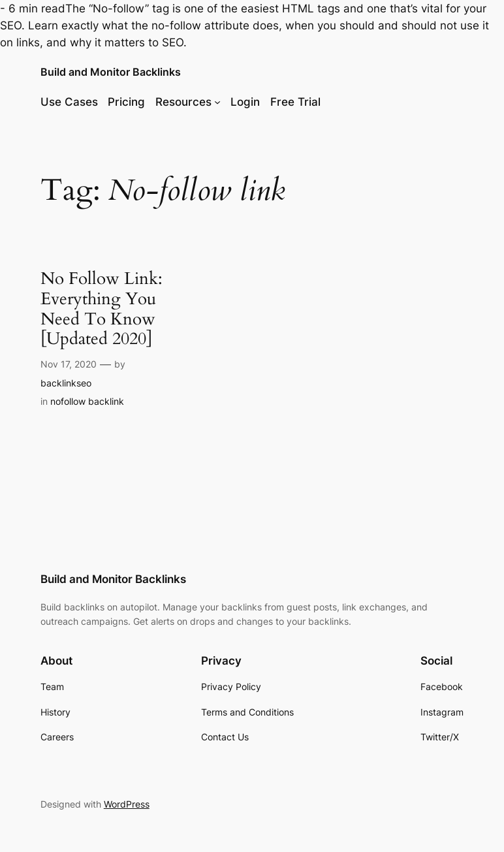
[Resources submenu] (217, 102)
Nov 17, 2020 (69, 364)
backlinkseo (66, 383)
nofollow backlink (87, 401)
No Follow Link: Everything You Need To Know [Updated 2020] (102, 309)
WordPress (127, 804)
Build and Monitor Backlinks (111, 72)
